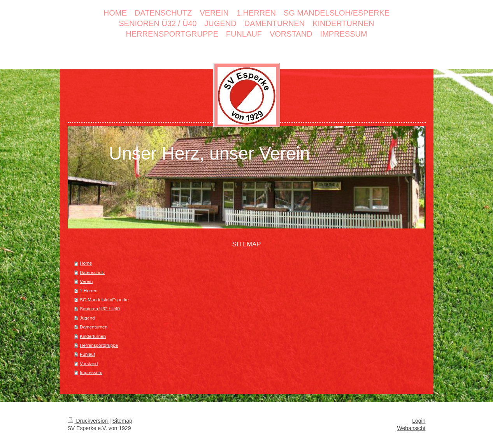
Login (419, 421)
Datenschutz (92, 272)
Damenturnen (94, 327)
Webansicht (411, 428)
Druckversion (89, 421)
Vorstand (89, 363)
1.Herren (89, 291)
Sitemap (122, 421)
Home (86, 263)
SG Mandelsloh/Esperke (104, 300)
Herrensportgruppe (99, 345)
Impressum (91, 372)
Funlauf (87, 354)
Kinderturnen (93, 336)
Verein (86, 281)
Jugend (87, 318)
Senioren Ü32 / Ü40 (100, 308)
